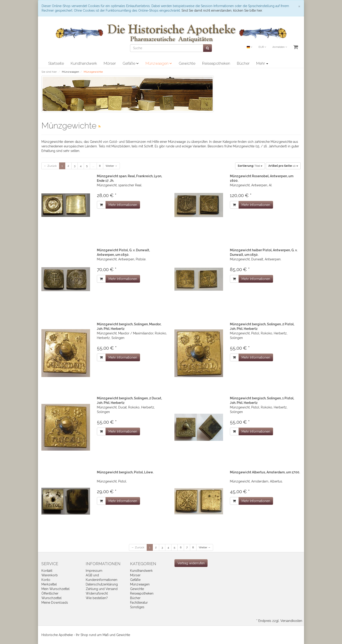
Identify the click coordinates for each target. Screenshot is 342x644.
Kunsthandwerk (84, 63)
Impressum (94, 571)
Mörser (110, 63)
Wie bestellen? (97, 598)
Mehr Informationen (123, 205)
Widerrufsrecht (97, 593)
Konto (46, 580)
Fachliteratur (139, 603)
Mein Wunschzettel (55, 589)
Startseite (56, 63)
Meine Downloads (55, 603)
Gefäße (131, 63)
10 (283, 166)
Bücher (243, 63)
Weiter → (111, 166)
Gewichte (187, 63)
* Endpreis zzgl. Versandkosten (279, 621)
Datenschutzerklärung (102, 584)
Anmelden (280, 47)
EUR (262, 47)
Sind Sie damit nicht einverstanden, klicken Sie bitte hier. (222, 10)
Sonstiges (137, 607)
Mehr (262, 63)
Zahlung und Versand (102, 589)
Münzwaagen (159, 63)
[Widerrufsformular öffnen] (191, 563)
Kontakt (47, 571)
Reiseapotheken (216, 63)
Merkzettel (49, 584)
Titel (250, 166)
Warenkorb (50, 575)
